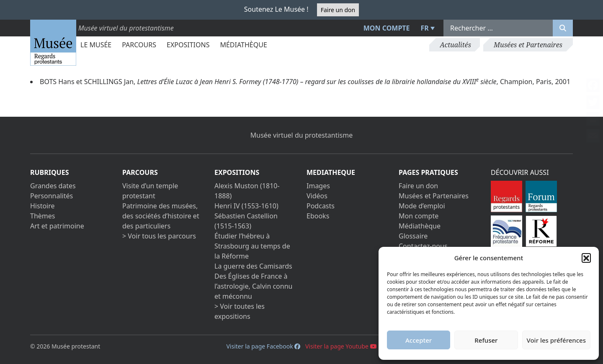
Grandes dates (53, 186)
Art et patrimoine (57, 226)
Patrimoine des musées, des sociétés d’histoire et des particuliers (161, 216)
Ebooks (318, 216)
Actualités (455, 45)
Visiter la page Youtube (341, 346)
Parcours (139, 45)
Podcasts (321, 206)
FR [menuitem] (425, 28)
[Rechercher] (563, 28)
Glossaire (413, 236)
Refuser (486, 340)
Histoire (43, 206)
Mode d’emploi (422, 206)
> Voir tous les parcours (159, 236)
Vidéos (317, 196)
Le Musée (96, 45)
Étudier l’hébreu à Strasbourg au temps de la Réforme (252, 246)
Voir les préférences (556, 340)
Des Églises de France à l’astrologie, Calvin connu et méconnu (253, 286)
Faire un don (338, 10)
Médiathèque (243, 45)
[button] (586, 258)
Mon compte (387, 28)
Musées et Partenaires (528, 45)
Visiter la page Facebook (263, 346)
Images (318, 186)
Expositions (188, 45)
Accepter (419, 340)
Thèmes (43, 216)
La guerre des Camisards (253, 266)
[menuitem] (427, 28)
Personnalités (52, 196)
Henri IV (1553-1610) (246, 206)
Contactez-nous (423, 246)
